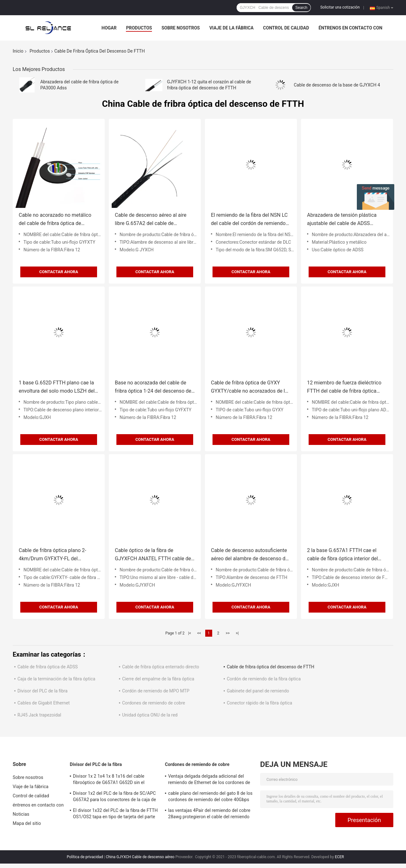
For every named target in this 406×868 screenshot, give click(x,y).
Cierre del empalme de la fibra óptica (158, 679)
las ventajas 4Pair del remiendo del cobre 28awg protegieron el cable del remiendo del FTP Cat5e (209, 814)
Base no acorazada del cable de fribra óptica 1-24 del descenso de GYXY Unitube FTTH (153, 387)
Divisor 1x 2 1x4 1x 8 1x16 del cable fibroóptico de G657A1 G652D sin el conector (109, 780)
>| (237, 633)
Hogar (109, 28)
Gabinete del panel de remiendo (258, 691)
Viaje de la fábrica (231, 28)
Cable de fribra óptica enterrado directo (161, 667)
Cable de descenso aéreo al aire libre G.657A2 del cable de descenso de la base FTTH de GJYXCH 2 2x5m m (151, 220)
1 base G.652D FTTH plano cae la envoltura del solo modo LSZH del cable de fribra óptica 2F (57, 387)
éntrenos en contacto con (350, 28)
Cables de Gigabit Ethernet (44, 703)
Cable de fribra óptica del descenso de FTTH (271, 667)
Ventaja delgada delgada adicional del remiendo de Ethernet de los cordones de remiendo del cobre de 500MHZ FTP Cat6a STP (211, 780)
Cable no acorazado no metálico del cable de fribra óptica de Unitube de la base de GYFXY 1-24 (57, 220)
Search (301, 8)
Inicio (18, 51)
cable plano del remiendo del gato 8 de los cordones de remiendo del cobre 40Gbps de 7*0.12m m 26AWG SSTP (210, 797)
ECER (340, 857)
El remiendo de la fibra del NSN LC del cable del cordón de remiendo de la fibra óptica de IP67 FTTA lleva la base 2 (249, 220)
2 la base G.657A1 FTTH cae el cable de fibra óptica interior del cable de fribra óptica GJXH (342, 555)
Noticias (21, 814)
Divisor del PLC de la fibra (43, 691)
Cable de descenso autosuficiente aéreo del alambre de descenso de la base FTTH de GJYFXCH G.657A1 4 (249, 555)
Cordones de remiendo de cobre (154, 703)
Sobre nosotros (181, 28)
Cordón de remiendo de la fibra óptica (264, 679)
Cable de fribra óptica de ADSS (48, 667)
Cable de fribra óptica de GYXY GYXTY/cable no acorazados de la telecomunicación (249, 387)
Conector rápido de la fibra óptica (259, 703)
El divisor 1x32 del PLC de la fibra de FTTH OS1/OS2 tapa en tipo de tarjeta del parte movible (115, 814)
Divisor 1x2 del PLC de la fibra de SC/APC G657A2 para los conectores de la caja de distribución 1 (115, 797)
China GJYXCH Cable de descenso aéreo (140, 857)
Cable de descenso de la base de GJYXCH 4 (337, 85)
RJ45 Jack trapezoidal (39, 715)
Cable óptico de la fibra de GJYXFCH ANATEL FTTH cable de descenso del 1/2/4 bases (153, 555)
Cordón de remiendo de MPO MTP (156, 691)
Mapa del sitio (27, 823)
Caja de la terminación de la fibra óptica (56, 679)
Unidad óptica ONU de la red (150, 715)
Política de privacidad (85, 857)
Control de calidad (286, 28)
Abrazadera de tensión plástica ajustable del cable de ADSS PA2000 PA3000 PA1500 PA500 (343, 220)
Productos (139, 28)
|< (190, 633)
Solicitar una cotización (340, 7)
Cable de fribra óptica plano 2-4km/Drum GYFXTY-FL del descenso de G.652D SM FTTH (53, 555)
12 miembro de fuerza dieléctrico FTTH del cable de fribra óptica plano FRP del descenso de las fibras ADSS (344, 387)
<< (199, 633)
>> (228, 633)
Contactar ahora (59, 272)
